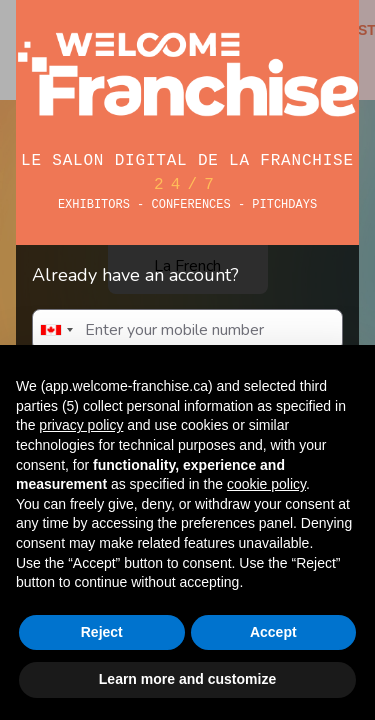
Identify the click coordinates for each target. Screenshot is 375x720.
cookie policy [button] (266, 484)
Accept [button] (273, 632)
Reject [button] (102, 632)
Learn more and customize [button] (187, 679)
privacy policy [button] (81, 425)
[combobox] (56, 330)
